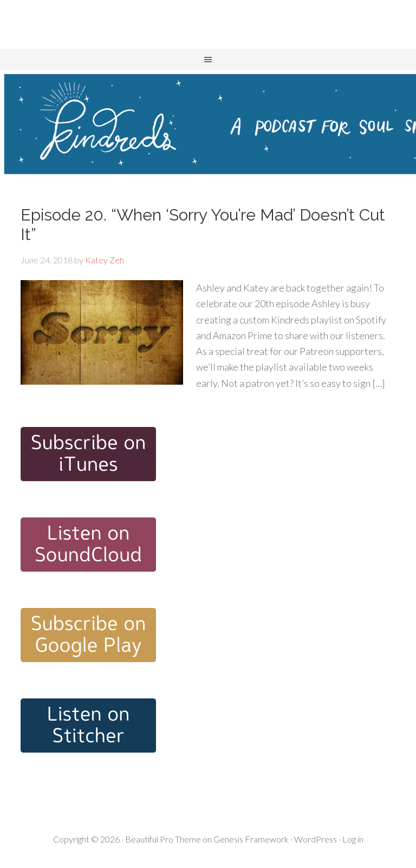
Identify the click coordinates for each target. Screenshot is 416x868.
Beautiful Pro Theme (163, 839)
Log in (353, 839)
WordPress (316, 839)
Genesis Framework (251, 839)
